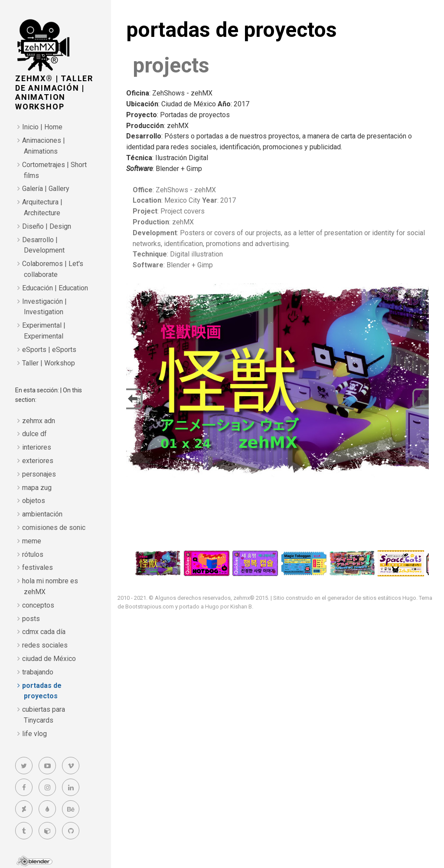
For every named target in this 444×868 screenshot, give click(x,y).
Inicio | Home (42, 127)
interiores (37, 447)
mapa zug (37, 488)
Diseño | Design (47, 226)
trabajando (38, 672)
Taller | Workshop (49, 363)
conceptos (38, 605)
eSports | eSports (49, 350)
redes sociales (45, 645)
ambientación (42, 514)
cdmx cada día (44, 632)
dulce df (34, 434)
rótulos (33, 554)
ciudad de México (49, 659)
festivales (38, 567)
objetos (34, 501)
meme (32, 541)
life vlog (34, 734)
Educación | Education (55, 288)
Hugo (409, 598)
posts (31, 619)
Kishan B (241, 607)
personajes (39, 474)
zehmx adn (39, 421)
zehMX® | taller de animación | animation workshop (54, 92)
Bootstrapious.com (150, 607)
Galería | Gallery (46, 189)
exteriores (38, 461)
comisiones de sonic (54, 528)
